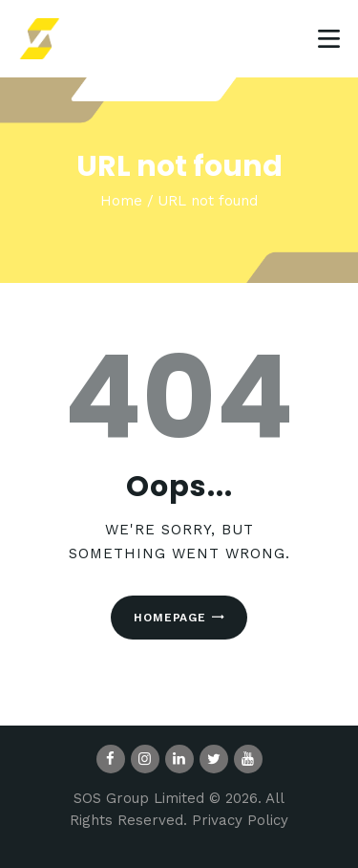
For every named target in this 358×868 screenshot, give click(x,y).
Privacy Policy (240, 820)
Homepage (169, 618)
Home (121, 201)
